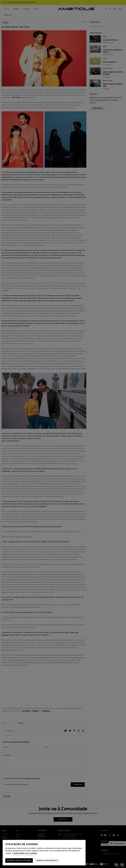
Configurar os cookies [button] (25, 853)
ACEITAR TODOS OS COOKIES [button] (19, 860)
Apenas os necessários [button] (47, 860)
